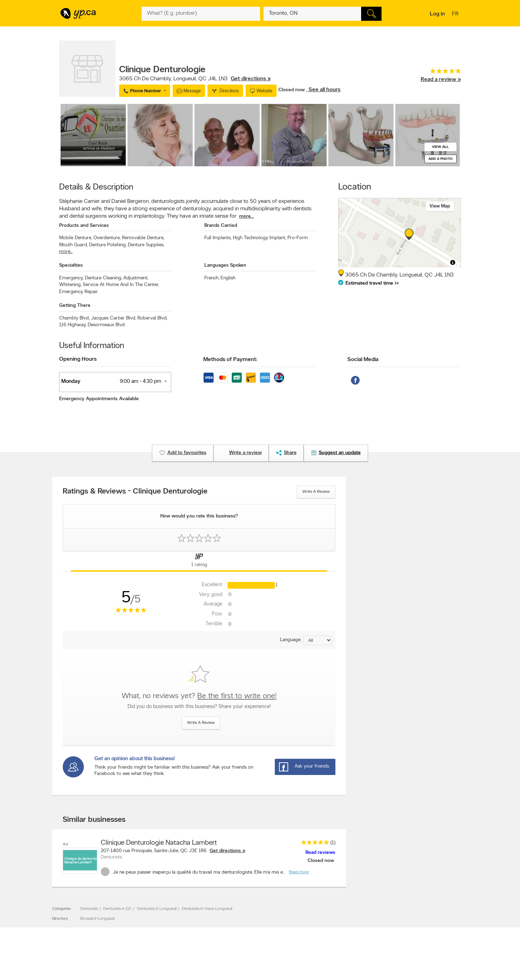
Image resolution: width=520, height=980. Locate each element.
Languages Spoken (225, 265)
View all (440, 147)
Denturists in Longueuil (157, 909)
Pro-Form (298, 238)
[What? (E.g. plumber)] (201, 14)
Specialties (71, 265)
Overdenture (107, 238)
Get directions (225, 851)
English (228, 278)
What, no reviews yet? (199, 696)
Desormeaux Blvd (106, 325)
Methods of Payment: (230, 360)
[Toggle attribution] (453, 262)
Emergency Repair (79, 292)
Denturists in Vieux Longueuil (207, 909)
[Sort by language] (317, 640)
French (212, 278)
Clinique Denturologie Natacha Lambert (159, 843)
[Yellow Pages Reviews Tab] (199, 562)
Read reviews (320, 853)
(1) (333, 843)
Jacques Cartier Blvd (113, 318)
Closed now (292, 90)
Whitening (70, 285)
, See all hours (323, 90)
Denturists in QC (117, 909)
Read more (299, 872)
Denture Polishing (108, 245)
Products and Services (84, 226)
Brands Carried (221, 226)
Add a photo (441, 159)
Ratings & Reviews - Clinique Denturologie (135, 492)
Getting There (75, 306)
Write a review (316, 492)
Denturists (89, 909)
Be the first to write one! (237, 696)
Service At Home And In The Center (121, 285)
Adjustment (136, 278)
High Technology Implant (259, 238)
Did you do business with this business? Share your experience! (199, 707)
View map (440, 206)
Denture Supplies (146, 245)
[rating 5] (441, 73)
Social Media (363, 360)
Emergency (71, 278)
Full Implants (218, 238)
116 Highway (73, 325)
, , (195, 79)
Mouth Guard (73, 245)
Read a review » (441, 80)
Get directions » (251, 79)
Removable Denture (143, 238)
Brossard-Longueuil (97, 919)
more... (247, 216)
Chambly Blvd (74, 318)
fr (456, 14)
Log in (437, 14)
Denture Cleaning (103, 278)
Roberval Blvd (152, 318)
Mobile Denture (76, 238)
